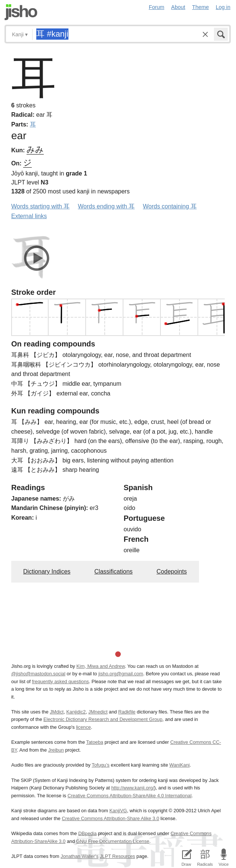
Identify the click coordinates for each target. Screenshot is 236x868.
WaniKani (180, 765)
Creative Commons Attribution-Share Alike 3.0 (110, 818)
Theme (201, 7)
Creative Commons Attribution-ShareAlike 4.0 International (130, 796)
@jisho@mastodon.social (38, 674)
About (178, 7)
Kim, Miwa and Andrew (100, 666)
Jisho (21, 12)
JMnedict (98, 712)
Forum (157, 7)
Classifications (113, 571)
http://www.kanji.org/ (133, 788)
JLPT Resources (117, 856)
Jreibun (56, 750)
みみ (35, 149)
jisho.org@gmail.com (121, 674)
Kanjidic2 (76, 712)
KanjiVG (118, 811)
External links (29, 216)
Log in (223, 7)
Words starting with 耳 (40, 206)
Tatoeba (95, 742)
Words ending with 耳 (106, 206)
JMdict (57, 712)
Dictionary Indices (47, 571)
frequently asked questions (60, 681)
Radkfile (127, 712)
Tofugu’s (100, 765)
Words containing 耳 (170, 206)
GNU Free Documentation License (113, 841)
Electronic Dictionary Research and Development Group (103, 719)
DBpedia (87, 833)
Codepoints (172, 571)
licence (83, 727)
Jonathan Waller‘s (79, 856)
